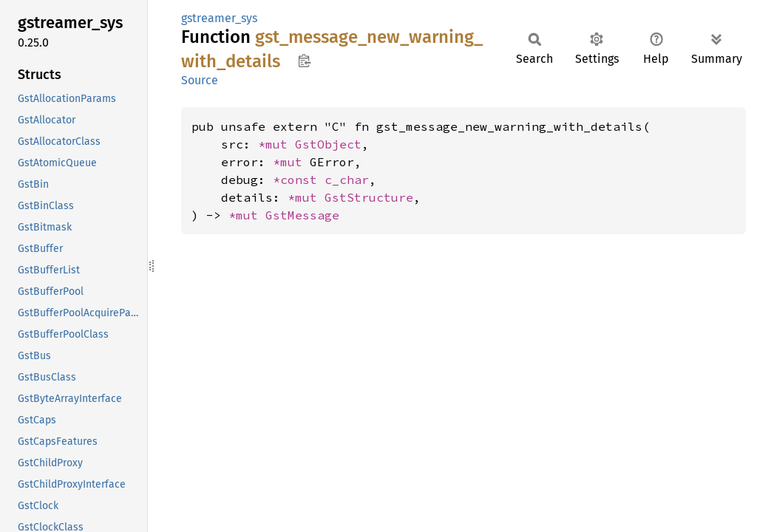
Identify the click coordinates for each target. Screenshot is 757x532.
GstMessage (302, 215)
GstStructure (369, 197)
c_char (347, 180)
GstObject (328, 144)
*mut (276, 144)
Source (200, 80)
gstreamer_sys (219, 18)
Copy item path (304, 61)
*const (299, 180)
